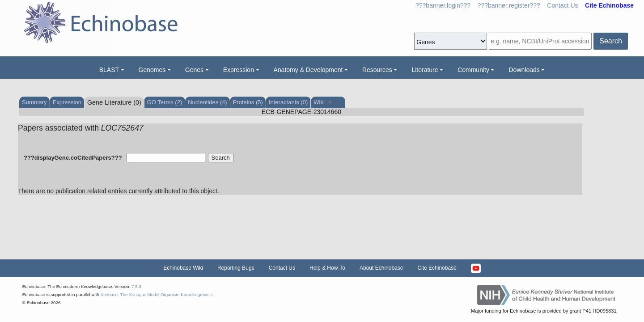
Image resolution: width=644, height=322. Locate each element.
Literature (425, 70)
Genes (194, 70)
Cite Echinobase (437, 268)
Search (611, 41)
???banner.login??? (443, 5)
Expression (239, 70)
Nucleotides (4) (207, 102)
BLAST (109, 70)
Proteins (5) (248, 102)
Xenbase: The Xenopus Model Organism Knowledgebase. (157, 294)
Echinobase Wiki (183, 268)
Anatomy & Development (308, 70)
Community (473, 70)
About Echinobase (381, 268)
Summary (34, 102)
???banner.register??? (509, 5)
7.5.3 (136, 286)
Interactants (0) (288, 102)
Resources (377, 70)
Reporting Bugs (236, 268)
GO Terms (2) (165, 102)
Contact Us (562, 5)
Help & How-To (327, 268)
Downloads (524, 70)
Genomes (152, 70)
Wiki (323, 102)
